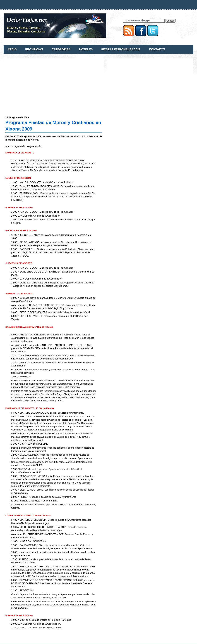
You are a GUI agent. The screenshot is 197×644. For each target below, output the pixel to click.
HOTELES (86, 49)
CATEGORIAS (61, 49)
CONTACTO (157, 49)
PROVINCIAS (34, 49)
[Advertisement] (35, 84)
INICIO (12, 49)
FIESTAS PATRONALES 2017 (121, 49)
